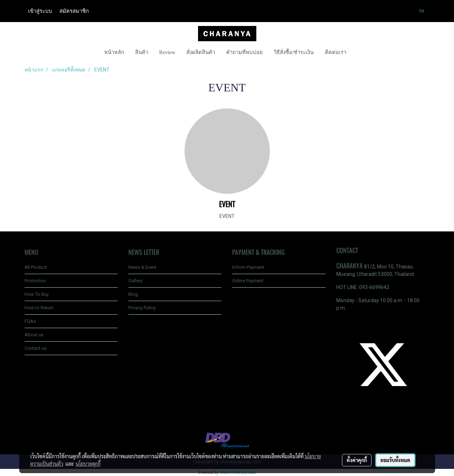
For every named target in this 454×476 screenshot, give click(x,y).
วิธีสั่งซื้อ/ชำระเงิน (294, 52)
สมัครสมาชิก (74, 11)
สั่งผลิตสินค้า (201, 52)
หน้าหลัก (114, 52)
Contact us (36, 348)
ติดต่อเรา (336, 52)
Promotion (35, 281)
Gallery (135, 281)
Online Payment (248, 281)
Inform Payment (248, 267)
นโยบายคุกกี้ (88, 464)
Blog (133, 294)
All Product (36, 267)
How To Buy (37, 294)
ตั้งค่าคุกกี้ (357, 460)
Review (167, 52)
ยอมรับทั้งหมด (395, 460)
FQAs (30, 321)
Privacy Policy (142, 308)
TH (418, 11)
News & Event (142, 267)
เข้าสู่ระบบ (40, 11)
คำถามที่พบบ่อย (244, 52)
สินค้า (142, 52)
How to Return (39, 308)
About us (34, 335)
